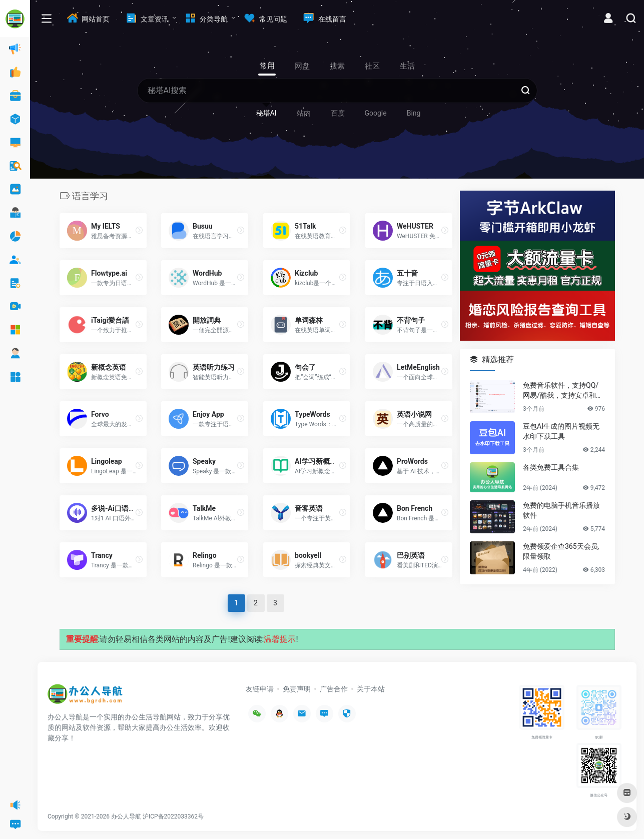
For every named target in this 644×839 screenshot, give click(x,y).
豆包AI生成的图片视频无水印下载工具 (561, 431)
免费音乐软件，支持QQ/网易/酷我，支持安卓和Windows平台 (563, 391)
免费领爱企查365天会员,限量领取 (561, 551)
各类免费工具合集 (551, 467)
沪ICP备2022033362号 (173, 816)
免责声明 (297, 689)
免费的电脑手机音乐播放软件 (561, 510)
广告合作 (334, 689)
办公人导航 (126, 816)
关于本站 (371, 689)
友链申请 (260, 689)
